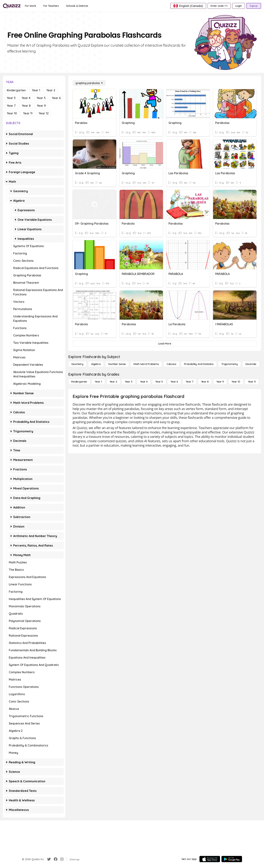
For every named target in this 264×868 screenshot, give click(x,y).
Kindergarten (16, 90)
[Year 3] (129, 382)
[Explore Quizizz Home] (12, 6)
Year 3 (11, 98)
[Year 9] (220, 382)
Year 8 (26, 106)
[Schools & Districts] (77, 6)
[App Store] (210, 859)
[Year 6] (174, 382)
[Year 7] (189, 382)
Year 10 (12, 113)
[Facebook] (56, 859)
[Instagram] (62, 859)
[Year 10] (236, 382)
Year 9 (41, 106)
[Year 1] (98, 382)
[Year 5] (159, 382)
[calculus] (172, 364)
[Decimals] (251, 364)
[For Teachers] (51, 6)
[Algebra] (96, 364)
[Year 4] (144, 382)
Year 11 (28, 113)
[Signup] (254, 6)
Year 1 (36, 90)
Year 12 (44, 113)
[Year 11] (252, 382)
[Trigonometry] (230, 364)
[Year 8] (205, 382)
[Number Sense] (117, 364)
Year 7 (11, 106)
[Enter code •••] (219, 6)
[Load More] (165, 344)
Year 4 (26, 98)
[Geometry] (77, 364)
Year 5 (41, 98)
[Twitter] (49, 859)
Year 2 (51, 90)
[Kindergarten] (79, 382)
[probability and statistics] (199, 364)
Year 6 (56, 98)
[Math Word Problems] (146, 364)
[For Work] (31, 6)
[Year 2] (113, 382)
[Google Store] (232, 859)
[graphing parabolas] (89, 83)
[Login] (239, 6)
